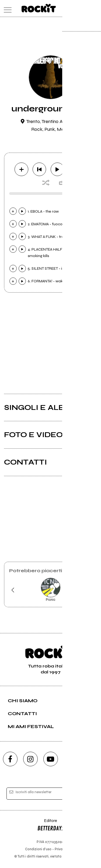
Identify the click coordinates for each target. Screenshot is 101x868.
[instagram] (30, 759)
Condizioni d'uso (38, 849)
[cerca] (84, 8)
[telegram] (91, 759)
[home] (39, 8)
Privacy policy (65, 849)
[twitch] (71, 759)
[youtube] (51, 759)
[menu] (6, 8)
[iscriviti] (87, 794)
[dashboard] (95, 8)
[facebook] (10, 759)
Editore (51, 826)
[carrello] (74, 8)
